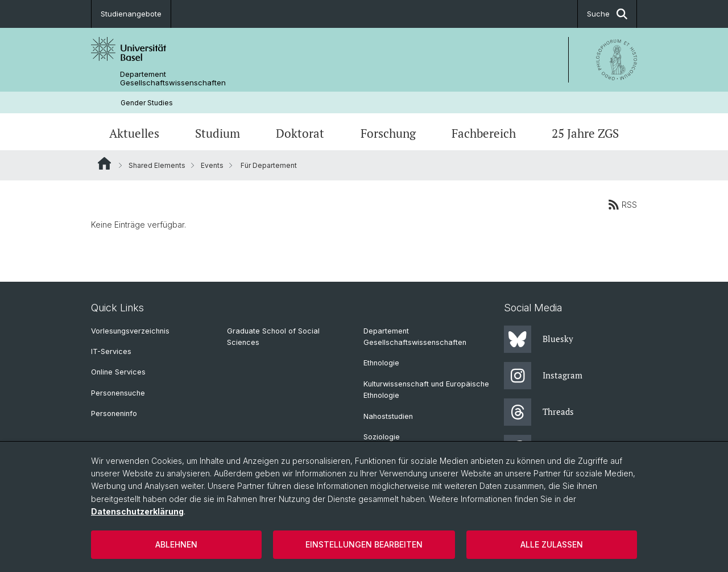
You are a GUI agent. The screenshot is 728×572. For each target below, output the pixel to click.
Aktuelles (134, 133)
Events (212, 165)
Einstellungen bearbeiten (364, 544)
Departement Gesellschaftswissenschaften (173, 79)
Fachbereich (484, 133)
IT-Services (111, 351)
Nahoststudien (388, 416)
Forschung (388, 133)
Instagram (543, 376)
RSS (622, 204)
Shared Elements (157, 165)
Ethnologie (381, 363)
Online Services (118, 372)
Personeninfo (114, 413)
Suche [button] (607, 14)
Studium (218, 133)
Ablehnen (176, 544)
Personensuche (118, 393)
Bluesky (539, 339)
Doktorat (300, 133)
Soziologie (382, 437)
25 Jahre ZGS (585, 133)
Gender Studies (147, 103)
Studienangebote (131, 14)
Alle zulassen (552, 544)
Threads (539, 412)
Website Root (104, 163)
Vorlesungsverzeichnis (130, 331)
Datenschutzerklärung (137, 511)
